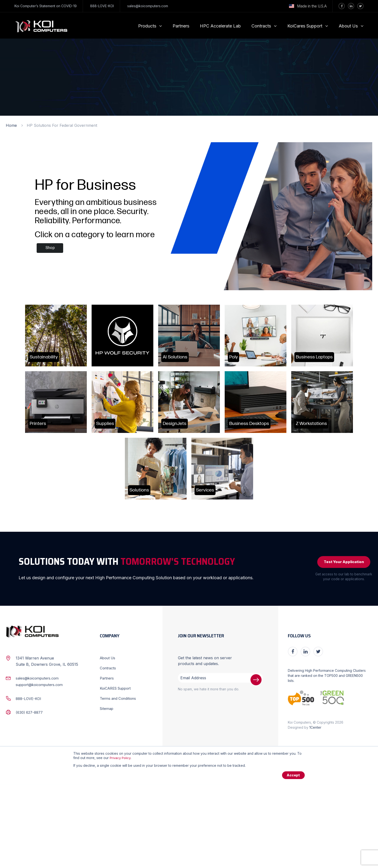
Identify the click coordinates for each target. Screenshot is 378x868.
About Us (348, 26)
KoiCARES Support (117, 772)
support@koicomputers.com (42, 768)
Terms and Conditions (120, 782)
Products (147, 26)
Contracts (261, 26)
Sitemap (107, 792)
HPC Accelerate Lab (220, 26)
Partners (181, 26)
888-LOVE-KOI (102, 6)
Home (11, 125)
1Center (315, 811)
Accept (293, 859)
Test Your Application (341, 644)
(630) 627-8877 (30, 796)
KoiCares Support (305, 26)
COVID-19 (69, 6)
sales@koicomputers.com (148, 6)
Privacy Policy (121, 841)
